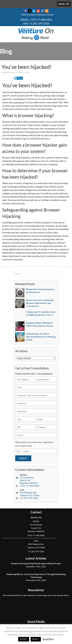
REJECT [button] (36, 639)
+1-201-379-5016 (39, 23)
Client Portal (27, 15)
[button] (64, 4)
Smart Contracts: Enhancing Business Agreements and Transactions (40, 303)
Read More (48, 639)
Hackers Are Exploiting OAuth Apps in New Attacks (36, 563)
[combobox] (19, 451)
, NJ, (29, 494)
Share (18, 78)
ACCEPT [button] (24, 639)
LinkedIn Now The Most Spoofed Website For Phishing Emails (41, 337)
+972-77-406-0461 (41, 20)
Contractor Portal (44, 15)
